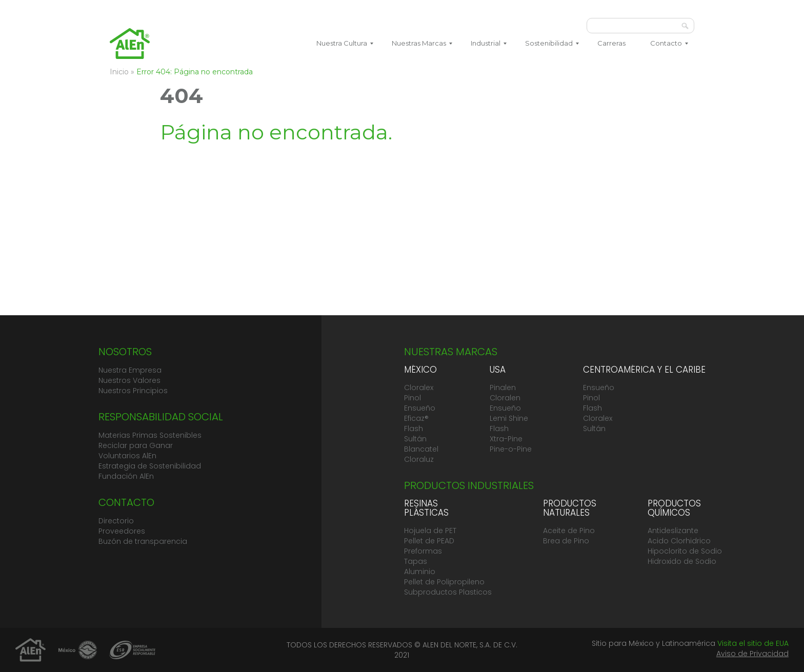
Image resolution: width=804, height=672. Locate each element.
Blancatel (421, 449)
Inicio (119, 72)
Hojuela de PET (430, 531)
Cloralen (505, 398)
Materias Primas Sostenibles (150, 435)
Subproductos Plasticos (448, 592)
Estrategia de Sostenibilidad (150, 466)
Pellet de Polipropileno (444, 582)
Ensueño (420, 408)
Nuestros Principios (133, 391)
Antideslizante (673, 531)
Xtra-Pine (506, 439)
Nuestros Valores (129, 380)
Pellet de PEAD (429, 541)
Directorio (116, 521)
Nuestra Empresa (130, 370)
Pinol (413, 398)
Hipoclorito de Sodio (685, 551)
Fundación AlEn (126, 476)
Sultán (415, 439)
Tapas (416, 561)
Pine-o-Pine (511, 449)
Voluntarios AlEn (127, 456)
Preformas (423, 551)
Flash (414, 429)
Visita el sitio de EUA (753, 643)
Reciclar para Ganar (136, 445)
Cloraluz (419, 459)
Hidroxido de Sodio (682, 561)
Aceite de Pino (569, 531)
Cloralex (419, 388)
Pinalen (503, 388)
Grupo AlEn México (130, 44)
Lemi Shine (509, 418)
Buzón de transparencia (143, 541)
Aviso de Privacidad (752, 654)
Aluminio (420, 572)
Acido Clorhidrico (679, 541)
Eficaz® (416, 418)
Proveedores (122, 531)
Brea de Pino (566, 541)
